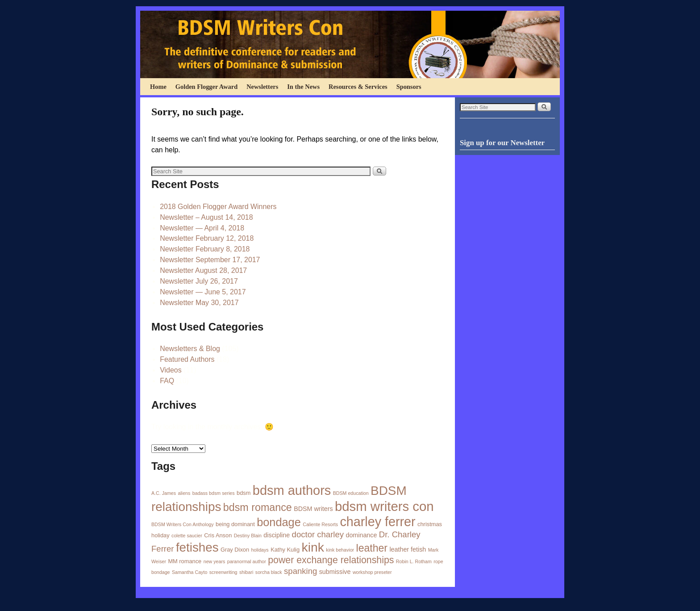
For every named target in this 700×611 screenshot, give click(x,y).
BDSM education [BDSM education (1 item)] (351, 493)
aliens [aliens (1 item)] (184, 493)
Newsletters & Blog (190, 349)
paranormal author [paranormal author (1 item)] (247, 561)
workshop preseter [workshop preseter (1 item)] (372, 572)
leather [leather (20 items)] (372, 548)
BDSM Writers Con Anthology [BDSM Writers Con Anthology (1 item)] (183, 524)
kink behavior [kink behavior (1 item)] (340, 550)
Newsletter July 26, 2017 (199, 281)
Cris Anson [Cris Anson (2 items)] (218, 535)
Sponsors (409, 87)
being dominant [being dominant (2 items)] (235, 524)
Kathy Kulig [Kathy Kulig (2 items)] (285, 550)
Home (158, 87)
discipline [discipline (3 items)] (277, 535)
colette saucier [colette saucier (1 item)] (187, 536)
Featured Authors (187, 359)
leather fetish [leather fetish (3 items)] (408, 549)
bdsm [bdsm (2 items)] (244, 493)
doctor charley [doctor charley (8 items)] (318, 534)
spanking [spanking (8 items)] (300, 571)
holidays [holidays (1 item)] (260, 550)
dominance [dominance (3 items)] (361, 535)
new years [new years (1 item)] (215, 561)
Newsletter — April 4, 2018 (202, 228)
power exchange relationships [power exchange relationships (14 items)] (331, 560)
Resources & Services (358, 87)
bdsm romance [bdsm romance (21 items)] (258, 507)
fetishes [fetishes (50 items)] (197, 547)
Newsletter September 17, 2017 (210, 260)
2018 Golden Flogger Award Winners (218, 207)
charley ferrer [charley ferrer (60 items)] (377, 522)
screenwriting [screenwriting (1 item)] (223, 572)
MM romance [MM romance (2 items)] (185, 561)
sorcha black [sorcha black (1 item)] (269, 572)
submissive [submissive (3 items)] (335, 572)
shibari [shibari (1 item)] (246, 572)
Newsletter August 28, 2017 (203, 270)
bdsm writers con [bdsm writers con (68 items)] (384, 506)
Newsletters (262, 87)
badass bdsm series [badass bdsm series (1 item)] (214, 493)
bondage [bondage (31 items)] (279, 522)
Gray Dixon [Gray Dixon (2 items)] (235, 550)
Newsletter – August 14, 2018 (206, 217)
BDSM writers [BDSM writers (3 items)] (313, 509)
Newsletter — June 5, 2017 (203, 292)
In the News (303, 87)
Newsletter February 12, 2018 (207, 238)
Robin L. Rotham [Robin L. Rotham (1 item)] (414, 561)
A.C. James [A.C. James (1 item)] (164, 493)
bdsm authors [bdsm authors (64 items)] (292, 490)
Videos (171, 370)
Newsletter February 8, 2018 (205, 249)
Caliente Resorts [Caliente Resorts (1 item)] (320, 524)
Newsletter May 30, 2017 (199, 303)
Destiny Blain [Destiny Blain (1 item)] (248, 536)
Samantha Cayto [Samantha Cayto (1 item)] (190, 572)
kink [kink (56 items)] (312, 547)
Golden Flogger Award (206, 87)
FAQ (167, 381)
